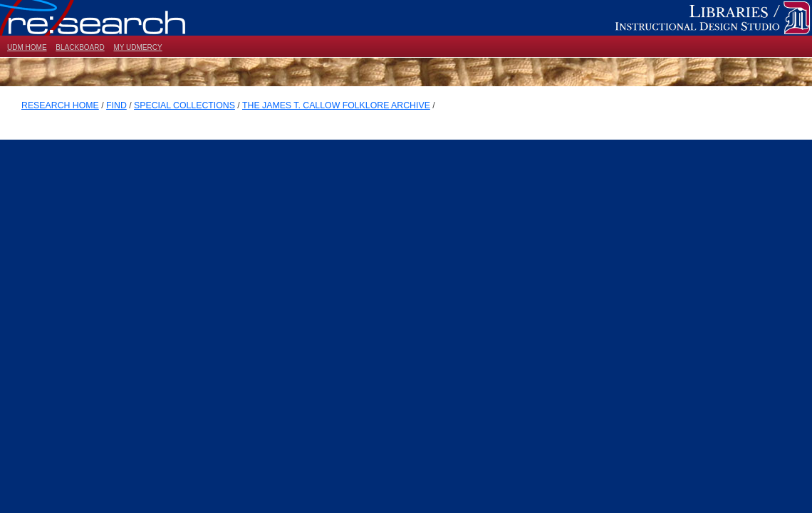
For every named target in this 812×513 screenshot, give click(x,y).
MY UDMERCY (137, 47)
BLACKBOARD (80, 47)
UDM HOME (27, 47)
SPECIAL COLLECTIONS (184, 105)
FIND (116, 105)
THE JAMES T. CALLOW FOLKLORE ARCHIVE (336, 105)
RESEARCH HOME (60, 105)
